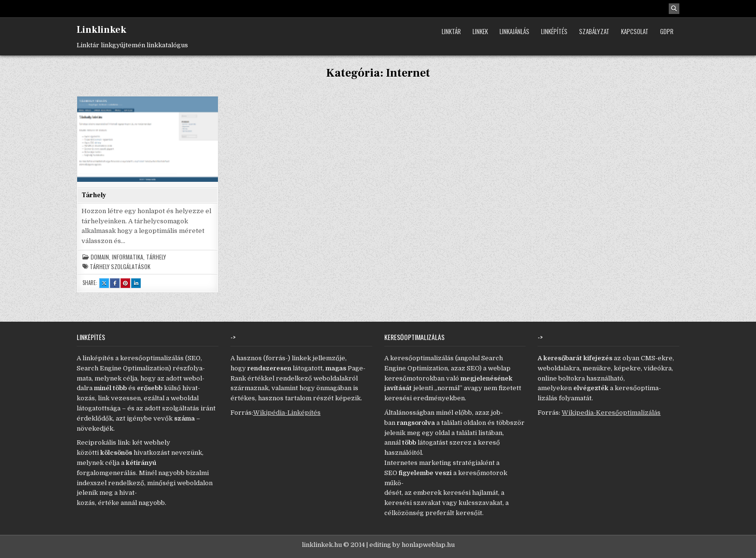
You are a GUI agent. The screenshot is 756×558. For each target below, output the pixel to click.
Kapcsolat (635, 31)
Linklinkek (101, 30)
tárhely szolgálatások (120, 267)
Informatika (128, 257)
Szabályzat (594, 31)
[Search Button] (674, 9)
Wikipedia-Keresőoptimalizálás (611, 413)
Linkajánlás (514, 31)
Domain (100, 257)
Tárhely (94, 195)
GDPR (667, 31)
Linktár (451, 31)
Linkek (480, 31)
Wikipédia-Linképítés (287, 413)
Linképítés (554, 31)
